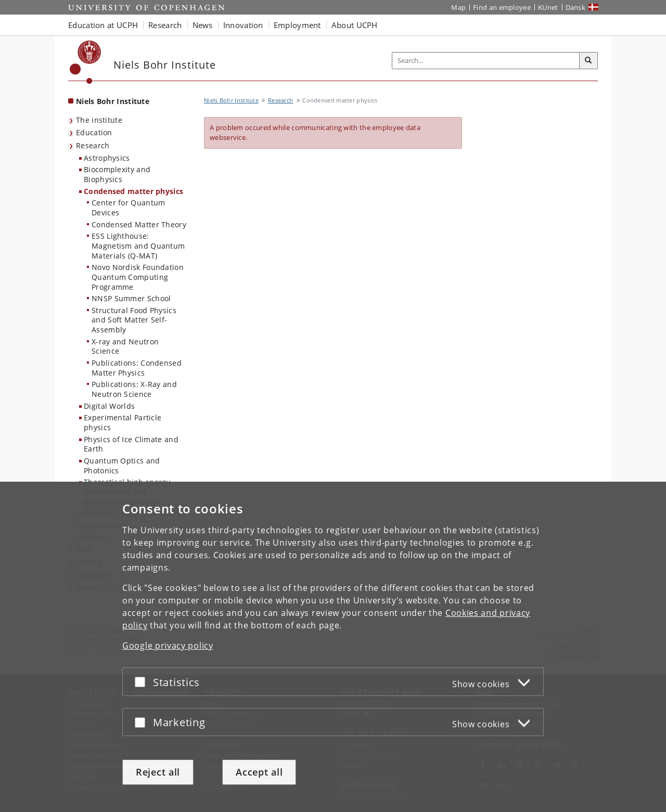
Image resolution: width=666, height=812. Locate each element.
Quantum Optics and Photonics (122, 466)
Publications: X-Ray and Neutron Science (134, 389)
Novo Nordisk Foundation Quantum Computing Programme (138, 277)
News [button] (203, 25)
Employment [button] (297, 25)
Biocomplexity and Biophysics (117, 174)
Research (93, 145)
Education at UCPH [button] (103, 25)
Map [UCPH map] (458, 7)
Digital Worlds (109, 406)
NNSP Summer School (131, 298)
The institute (99, 120)
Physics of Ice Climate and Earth (131, 444)
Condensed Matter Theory (139, 224)
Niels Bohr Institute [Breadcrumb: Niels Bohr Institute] (231, 100)
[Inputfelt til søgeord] (486, 61)
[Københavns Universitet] (86, 62)
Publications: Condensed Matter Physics (137, 368)
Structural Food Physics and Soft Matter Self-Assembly (134, 320)
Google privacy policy (168, 646)
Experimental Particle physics (123, 422)
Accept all (259, 772)
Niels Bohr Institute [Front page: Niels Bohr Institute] (113, 101)
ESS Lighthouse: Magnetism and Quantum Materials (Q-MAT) (138, 246)
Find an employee (502, 7)
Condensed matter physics (133, 191)
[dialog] (333, 647)
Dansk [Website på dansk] (576, 7)
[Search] (588, 61)
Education (94, 132)
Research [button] (165, 25)
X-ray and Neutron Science (125, 346)
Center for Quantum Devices (128, 208)
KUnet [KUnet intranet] (548, 7)
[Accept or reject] (143, 682)
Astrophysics (107, 158)
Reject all (158, 772)
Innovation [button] (243, 25)
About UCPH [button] (355, 25)
